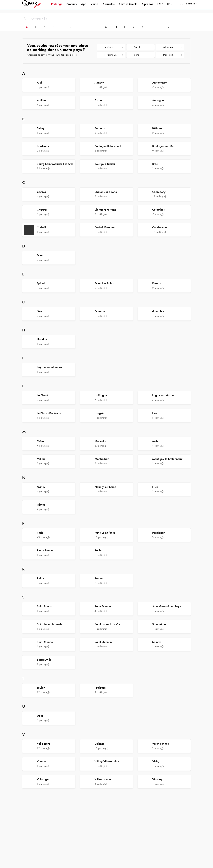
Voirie (94, 7)
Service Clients (128, 7)
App (84, 7)
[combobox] (170, 7)
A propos (147, 7)
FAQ (160, 7)
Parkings (57, 7)
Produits (72, 7)
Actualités (108, 7)
